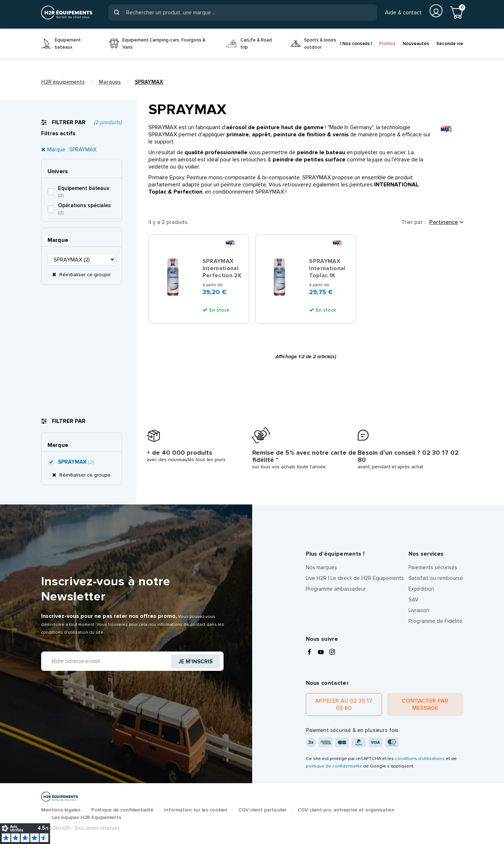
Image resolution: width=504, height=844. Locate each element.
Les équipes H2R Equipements (87, 817)
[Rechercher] (243, 13)
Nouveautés (416, 44)
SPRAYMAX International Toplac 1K (327, 268)
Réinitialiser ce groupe (84, 275)
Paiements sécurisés (433, 567)
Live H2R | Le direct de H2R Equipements (355, 578)
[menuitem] (70, 44)
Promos (387, 44)
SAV (414, 600)
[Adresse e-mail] (106, 661)
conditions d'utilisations (420, 758)
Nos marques (321, 567)
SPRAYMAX (76, 462)
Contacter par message (425, 704)
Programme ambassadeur (336, 589)
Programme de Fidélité (436, 621)
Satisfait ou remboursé (436, 578)
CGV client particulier (263, 810)
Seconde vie (450, 44)
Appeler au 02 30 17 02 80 (344, 704)
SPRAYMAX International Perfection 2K (222, 268)
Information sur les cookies (196, 810)
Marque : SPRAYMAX (72, 150)
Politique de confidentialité (122, 810)
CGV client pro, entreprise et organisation (346, 810)
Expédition (421, 589)
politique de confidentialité (334, 766)
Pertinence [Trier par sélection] (444, 222)
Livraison (419, 610)
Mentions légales (61, 810)
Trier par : (413, 222)
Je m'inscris (195, 662)
